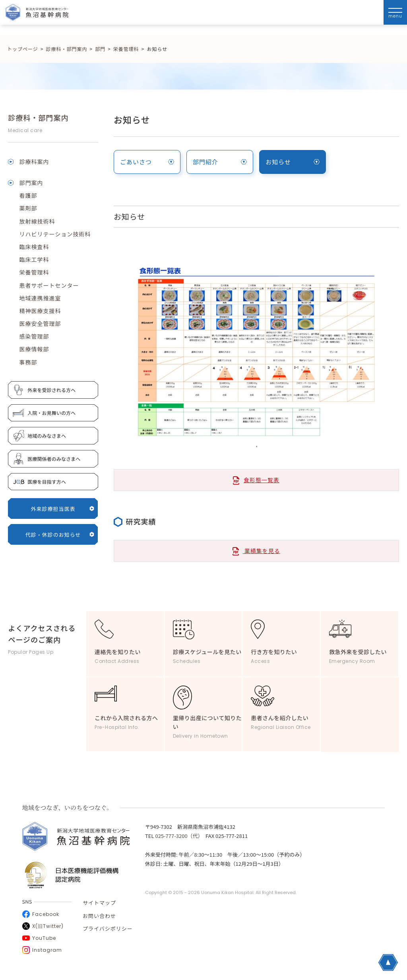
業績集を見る (256, 551)
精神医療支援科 (40, 311)
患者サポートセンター (49, 285)
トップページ (23, 49)
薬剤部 (28, 208)
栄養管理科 (34, 272)
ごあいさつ (147, 162)
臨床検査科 (34, 247)
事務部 (28, 362)
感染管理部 (34, 336)
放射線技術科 (37, 221)
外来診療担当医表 (63, 509)
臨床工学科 (34, 259)
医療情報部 (34, 349)
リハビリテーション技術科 (55, 234)
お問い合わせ (99, 916)
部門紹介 (220, 162)
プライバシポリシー (108, 928)
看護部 (28, 195)
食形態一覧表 (262, 480)
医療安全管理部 (40, 323)
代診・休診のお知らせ (60, 535)
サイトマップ (99, 903)
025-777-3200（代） (178, 836)
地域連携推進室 (40, 298)
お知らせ (293, 162)
